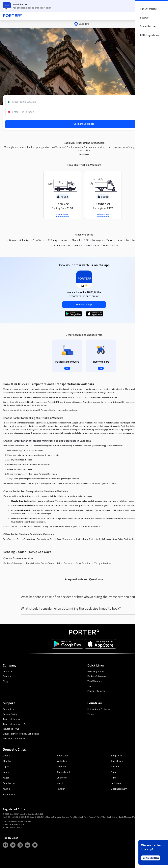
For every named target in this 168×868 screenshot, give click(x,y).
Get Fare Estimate (84, 124)
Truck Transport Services (13, 539)
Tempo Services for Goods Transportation (100, 539)
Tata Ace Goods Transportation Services (40, 539)
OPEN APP (154, 6)
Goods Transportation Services (70, 539)
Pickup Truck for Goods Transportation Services (137, 539)
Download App (84, 305)
